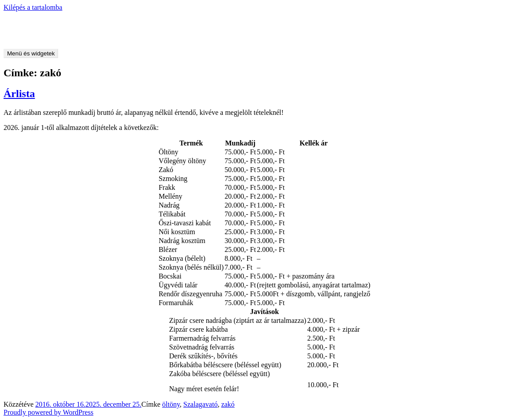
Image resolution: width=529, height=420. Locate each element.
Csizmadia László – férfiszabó (47, 22)
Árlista (19, 94)
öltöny (171, 404)
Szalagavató (200, 404)
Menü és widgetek (31, 53)
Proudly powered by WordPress (48, 412)
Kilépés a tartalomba (33, 7)
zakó (228, 404)
